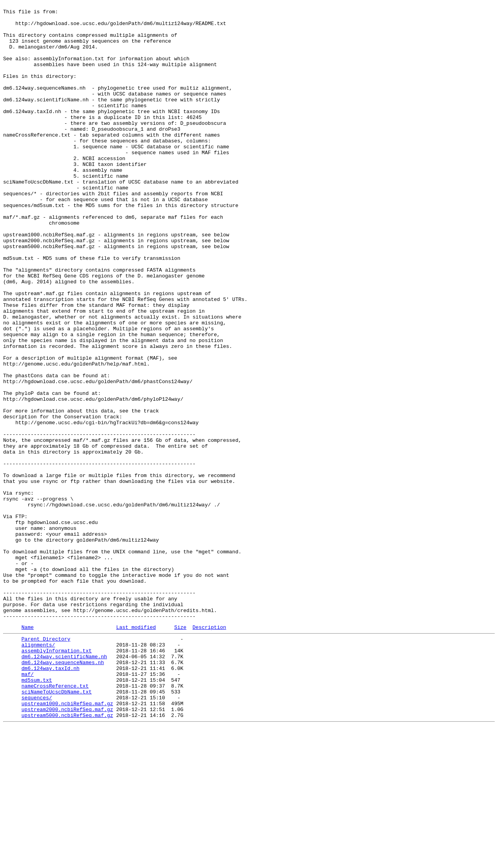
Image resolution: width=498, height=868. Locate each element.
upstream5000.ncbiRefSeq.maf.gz (67, 856)
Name (28, 751)
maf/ (28, 807)
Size (180, 751)
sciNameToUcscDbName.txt (57, 828)
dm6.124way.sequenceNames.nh (63, 792)
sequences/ (37, 835)
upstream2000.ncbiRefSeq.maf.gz (67, 849)
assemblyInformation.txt (57, 778)
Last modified (136, 751)
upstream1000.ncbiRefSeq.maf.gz (67, 842)
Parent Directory (46, 764)
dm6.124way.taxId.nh (51, 800)
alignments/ (38, 771)
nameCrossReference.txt (55, 821)
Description (209, 751)
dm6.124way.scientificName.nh (64, 785)
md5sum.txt (37, 814)
